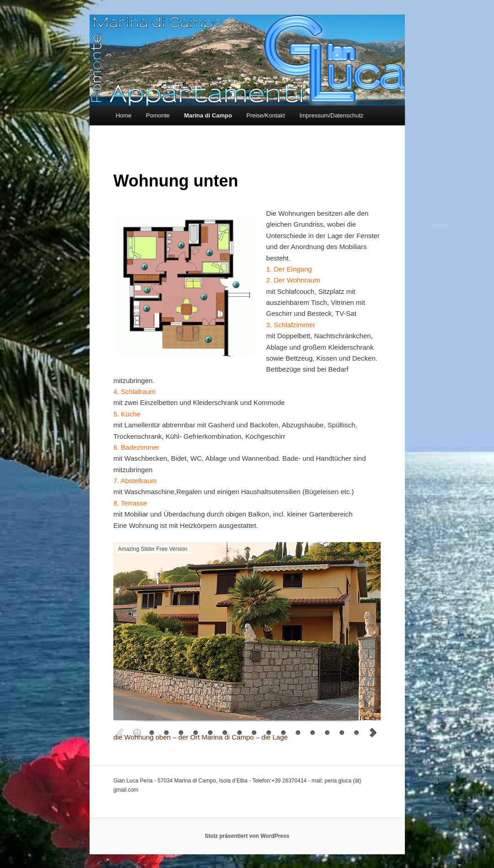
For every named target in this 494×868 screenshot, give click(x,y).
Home (124, 115)
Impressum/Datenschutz (331, 115)
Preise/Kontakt (266, 115)
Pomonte (158, 115)
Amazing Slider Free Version (153, 549)
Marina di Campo (208, 115)
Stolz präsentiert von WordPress (247, 836)
